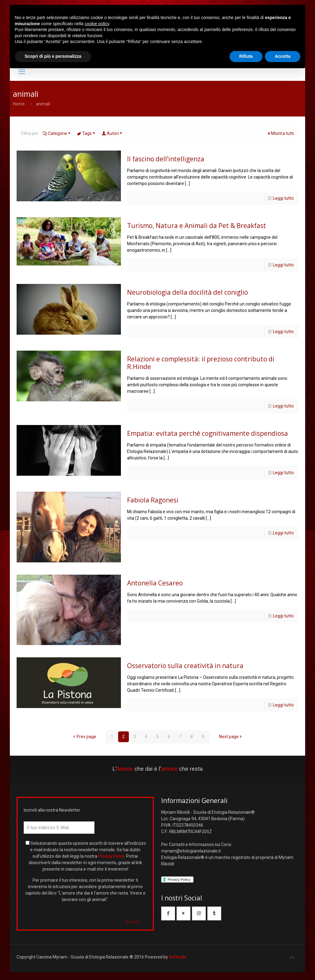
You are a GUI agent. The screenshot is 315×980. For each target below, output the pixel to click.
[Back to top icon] (292, 958)
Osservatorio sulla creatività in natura (185, 666)
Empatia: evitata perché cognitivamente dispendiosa (207, 433)
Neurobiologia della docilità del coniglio (187, 292)
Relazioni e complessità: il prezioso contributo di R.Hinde (201, 363)
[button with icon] (168, 913)
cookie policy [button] (97, 24)
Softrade (178, 957)
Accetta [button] (283, 56)
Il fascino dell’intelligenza (166, 159)
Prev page (84, 737)
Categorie (57, 133)
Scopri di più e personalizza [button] (53, 56)
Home (19, 104)
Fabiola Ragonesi (153, 500)
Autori (112, 133)
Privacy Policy (111, 856)
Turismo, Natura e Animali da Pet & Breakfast (197, 226)
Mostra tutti (280, 133)
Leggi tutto (283, 198)
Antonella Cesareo (155, 583)
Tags (86, 133)
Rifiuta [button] (246, 56)
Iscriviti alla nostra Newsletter (52, 810)
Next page (231, 737)
